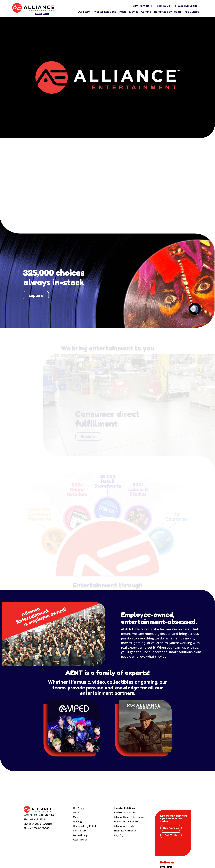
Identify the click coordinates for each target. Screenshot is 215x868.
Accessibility (80, 840)
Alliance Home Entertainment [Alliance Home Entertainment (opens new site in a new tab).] (131, 817)
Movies (134, 12)
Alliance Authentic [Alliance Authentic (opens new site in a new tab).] (124, 826)
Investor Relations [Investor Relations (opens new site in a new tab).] (104, 12)
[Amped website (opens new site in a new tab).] (72, 728)
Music (123, 12)
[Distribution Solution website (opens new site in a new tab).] (143, 728)
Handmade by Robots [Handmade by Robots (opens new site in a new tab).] (126, 822)
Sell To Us (163, 6)
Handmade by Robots (168, 12)
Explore (36, 295)
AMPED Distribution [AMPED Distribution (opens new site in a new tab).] (125, 813)
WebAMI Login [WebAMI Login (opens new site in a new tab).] (187, 6)
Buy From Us (141, 6)
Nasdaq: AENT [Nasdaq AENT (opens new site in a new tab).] (42, 13)
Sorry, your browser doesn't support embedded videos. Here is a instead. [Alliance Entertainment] (107, 78)
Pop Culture (192, 12)
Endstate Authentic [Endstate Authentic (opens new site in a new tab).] (125, 831)
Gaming (146, 12)
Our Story (84, 12)
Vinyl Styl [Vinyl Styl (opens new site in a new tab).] (119, 835)
